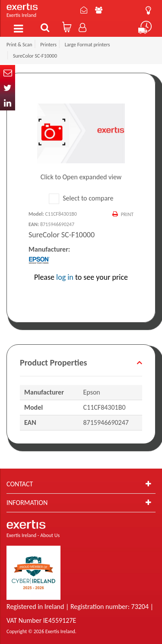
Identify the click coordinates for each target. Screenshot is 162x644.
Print (127, 214)
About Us (99, 10)
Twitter (8, 88)
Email (8, 73)
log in (65, 277)
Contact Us (84, 10)
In (8, 103)
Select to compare (81, 198)
